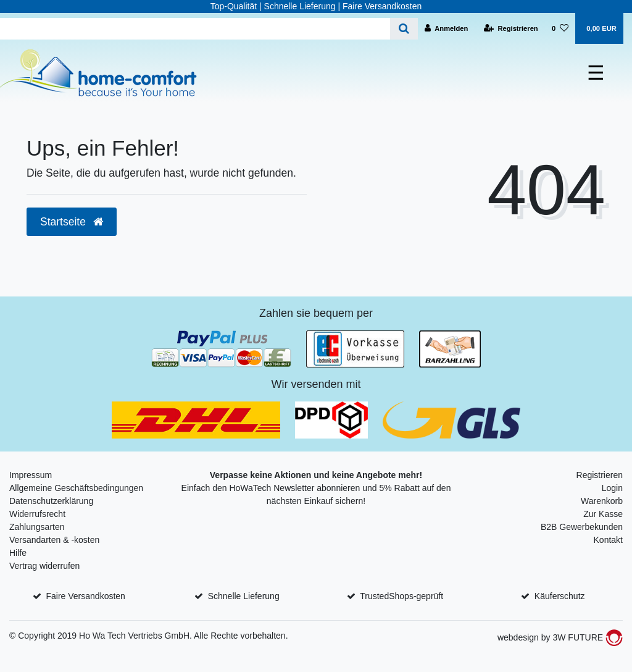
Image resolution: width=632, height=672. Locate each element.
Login (612, 488)
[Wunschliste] (560, 28)
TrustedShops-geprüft (401, 596)
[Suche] (404, 29)
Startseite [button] (72, 222)
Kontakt (608, 540)
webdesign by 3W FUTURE (560, 637)
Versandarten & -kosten (54, 540)
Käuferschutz (560, 596)
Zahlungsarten (37, 527)
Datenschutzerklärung (51, 501)
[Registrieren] (511, 28)
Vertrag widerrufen (44, 566)
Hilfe (18, 553)
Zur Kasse (603, 514)
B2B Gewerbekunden (582, 527)
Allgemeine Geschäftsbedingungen (76, 488)
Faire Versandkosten (85, 596)
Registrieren (600, 475)
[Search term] (195, 29)
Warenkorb (602, 501)
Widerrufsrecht (37, 514)
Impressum (31, 475)
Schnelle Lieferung (244, 596)
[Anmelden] (447, 28)
